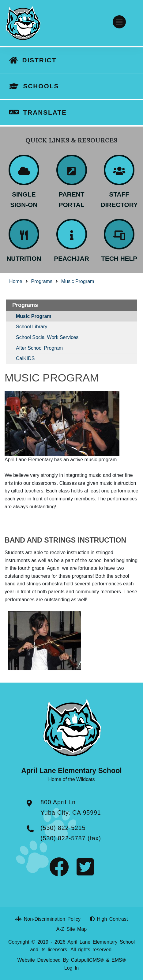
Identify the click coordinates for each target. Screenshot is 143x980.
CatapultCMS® (87, 960)
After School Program (39, 348)
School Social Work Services (47, 337)
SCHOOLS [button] (41, 86)
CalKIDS (25, 358)
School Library (32, 327)
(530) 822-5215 (63, 828)
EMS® (119, 960)
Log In (71, 968)
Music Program (78, 281)
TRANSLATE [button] (45, 112)
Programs (42, 281)
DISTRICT (39, 60)
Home (16, 281)
